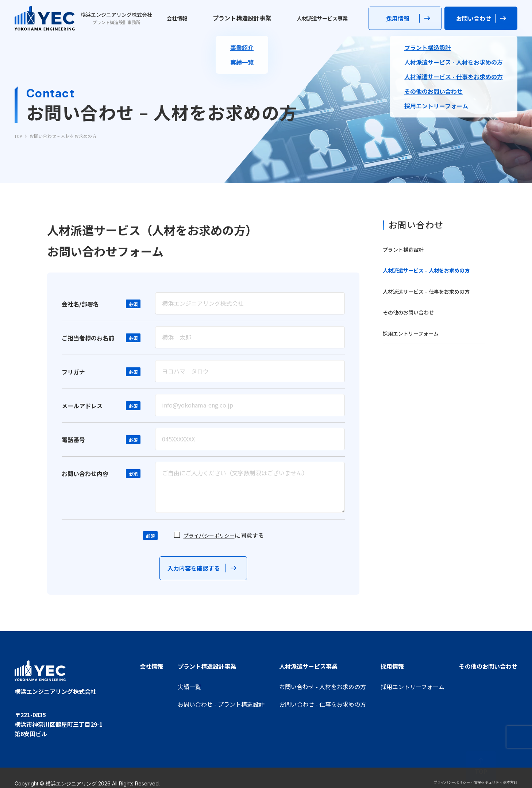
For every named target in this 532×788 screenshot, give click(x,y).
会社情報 (180, 18)
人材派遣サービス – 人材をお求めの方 (426, 270)
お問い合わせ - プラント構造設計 (221, 704)
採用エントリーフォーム (411, 333)
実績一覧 (189, 687)
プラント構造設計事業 (240, 18)
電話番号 (73, 445)
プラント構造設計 (403, 250)
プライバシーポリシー (209, 541)
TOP (19, 136)
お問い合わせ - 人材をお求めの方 (323, 687)
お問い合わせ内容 (85, 479)
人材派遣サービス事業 (317, 18)
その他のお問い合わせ (408, 312)
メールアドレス (82, 411)
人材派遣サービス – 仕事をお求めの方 (426, 291)
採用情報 (392, 666)
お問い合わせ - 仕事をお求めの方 (323, 704)
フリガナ (73, 377)
